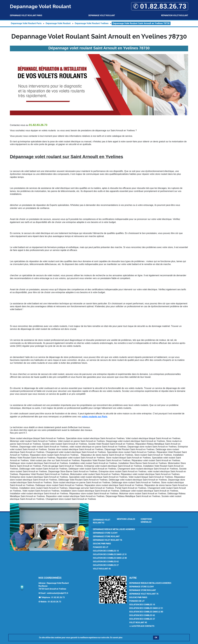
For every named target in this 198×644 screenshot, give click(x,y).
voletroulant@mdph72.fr (58, 593)
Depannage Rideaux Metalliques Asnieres (114, 529)
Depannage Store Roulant (106, 536)
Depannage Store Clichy (105, 533)
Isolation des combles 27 (106, 565)
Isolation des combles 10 (106, 551)
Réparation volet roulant (175, 15)
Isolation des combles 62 (106, 562)
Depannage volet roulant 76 (108, 540)
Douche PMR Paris (102, 544)
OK (156, 638)
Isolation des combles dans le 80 (110, 558)
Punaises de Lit (101, 547)
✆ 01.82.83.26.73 (160, 6)
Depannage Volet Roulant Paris (26, 15)
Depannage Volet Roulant (102, 15)
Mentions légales (126, 519)
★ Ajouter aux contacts (142, 626)
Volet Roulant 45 (102, 569)
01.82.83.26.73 (58, 597)
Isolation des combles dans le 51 (110, 554)
